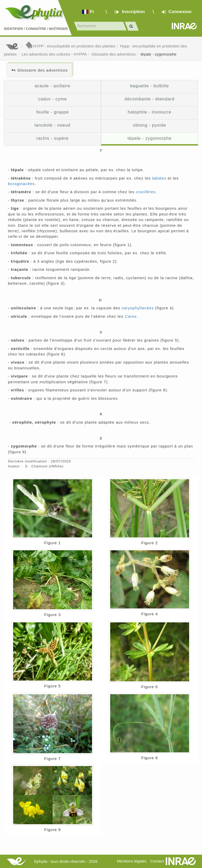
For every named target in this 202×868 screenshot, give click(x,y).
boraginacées (21, 184)
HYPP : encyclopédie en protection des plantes (70, 46)
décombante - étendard (150, 99)
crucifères (146, 192)
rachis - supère (52, 138)
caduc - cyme (52, 99)
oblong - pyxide (150, 125)
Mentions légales (132, 861)
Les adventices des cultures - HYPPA (54, 54)
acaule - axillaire (53, 86)
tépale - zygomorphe (158, 54)
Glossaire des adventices (114, 54)
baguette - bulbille (150, 86)
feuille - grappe (53, 112)
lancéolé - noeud (52, 125)
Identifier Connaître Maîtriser (36, 29)
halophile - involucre (150, 112)
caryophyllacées (138, 308)
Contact (157, 861)
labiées (159, 178)
